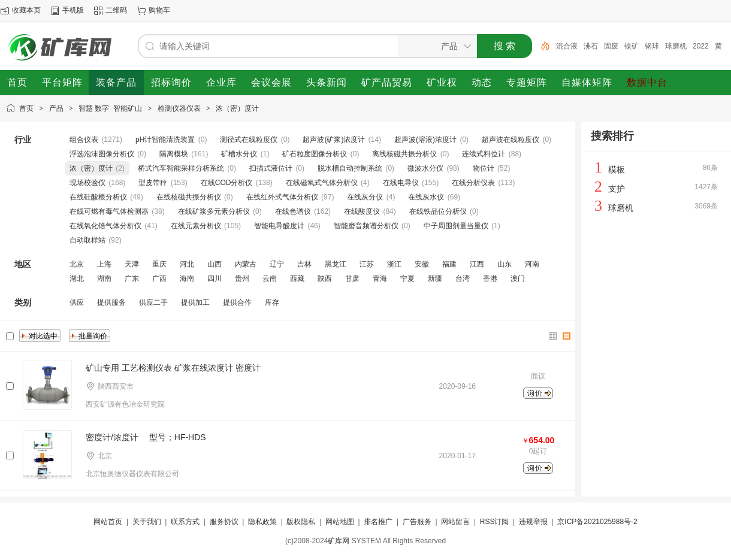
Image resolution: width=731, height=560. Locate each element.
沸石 (591, 46)
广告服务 (417, 522)
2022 (701, 46)
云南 (270, 279)
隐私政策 (262, 522)
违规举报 (533, 522)
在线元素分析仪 (196, 226)
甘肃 (352, 279)
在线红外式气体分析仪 (282, 197)
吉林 (304, 264)
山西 (215, 264)
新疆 (435, 279)
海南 (187, 279)
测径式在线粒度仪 (249, 140)
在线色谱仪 (293, 211)
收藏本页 (26, 10)
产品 (56, 108)
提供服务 (111, 302)
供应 (77, 302)
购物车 (159, 10)
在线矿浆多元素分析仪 (214, 211)
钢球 (652, 46)
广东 (132, 279)
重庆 (159, 264)
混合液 (567, 46)
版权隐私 (301, 522)
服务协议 (224, 522)
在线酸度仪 (362, 211)
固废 (611, 46)
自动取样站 (87, 240)
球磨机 (676, 46)
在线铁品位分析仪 (438, 211)
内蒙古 (246, 264)
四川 (215, 279)
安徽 (422, 264)
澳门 (518, 279)
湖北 (77, 279)
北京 (77, 264)
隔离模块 (174, 154)
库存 (272, 302)
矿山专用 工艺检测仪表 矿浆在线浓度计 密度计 (173, 368)
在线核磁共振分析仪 (189, 197)
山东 (505, 264)
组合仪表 (84, 140)
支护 (617, 189)
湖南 (104, 279)
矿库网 (339, 541)
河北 (187, 264)
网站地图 (340, 522)
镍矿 (632, 46)
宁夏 (407, 279)
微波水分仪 (425, 168)
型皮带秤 (153, 183)
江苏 (367, 264)
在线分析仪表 (473, 183)
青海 (380, 279)
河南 (532, 264)
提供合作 (237, 302)
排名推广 (378, 522)
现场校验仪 (87, 183)
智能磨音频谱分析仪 (366, 226)
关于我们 (147, 522)
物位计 (484, 168)
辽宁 (277, 264)
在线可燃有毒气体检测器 (109, 211)
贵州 (242, 279)
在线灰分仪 (365, 197)
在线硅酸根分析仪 (98, 197)
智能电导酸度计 (279, 226)
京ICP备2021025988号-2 (597, 522)
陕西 (325, 279)
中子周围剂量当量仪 (456, 226)
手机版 (73, 10)
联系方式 (185, 522)
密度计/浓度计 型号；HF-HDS (146, 437)
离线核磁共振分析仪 (404, 154)
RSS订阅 (495, 522)
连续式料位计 (484, 154)
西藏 (297, 279)
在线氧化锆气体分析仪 (105, 226)
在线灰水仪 (426, 197)
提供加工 (195, 302)
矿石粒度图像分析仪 (315, 154)
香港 (490, 279)
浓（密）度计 (237, 108)
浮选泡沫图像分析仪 (102, 154)
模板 (617, 169)
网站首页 (108, 522)
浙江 (394, 264)
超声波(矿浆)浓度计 (334, 140)
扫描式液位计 (271, 168)
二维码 (116, 10)
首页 (26, 108)
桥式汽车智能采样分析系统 (181, 168)
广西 (159, 279)
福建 (449, 264)
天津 (132, 264)
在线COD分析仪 (227, 183)
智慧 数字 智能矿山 (110, 108)
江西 (477, 264)
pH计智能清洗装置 (165, 140)
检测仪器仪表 (179, 108)
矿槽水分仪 (239, 154)
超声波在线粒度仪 (511, 140)
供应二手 (153, 302)
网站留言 (455, 522)
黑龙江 (336, 264)
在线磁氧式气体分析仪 (322, 183)
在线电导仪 (401, 183)
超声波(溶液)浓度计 (425, 140)
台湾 (463, 279)
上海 (104, 264)
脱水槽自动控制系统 (350, 168)
